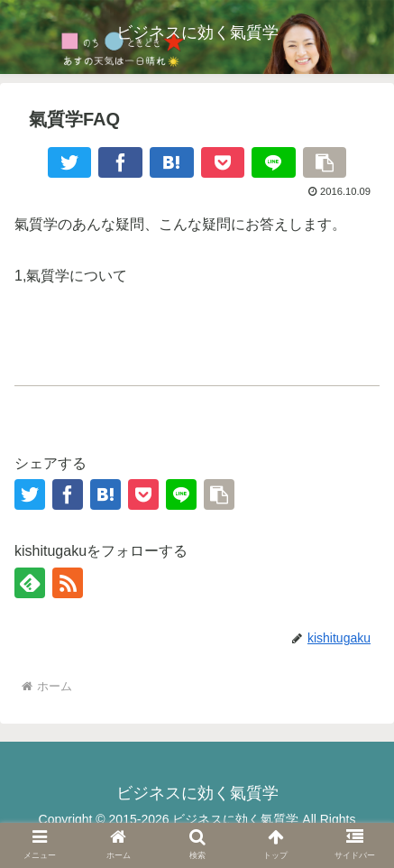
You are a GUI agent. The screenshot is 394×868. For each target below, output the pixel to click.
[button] (325, 162)
